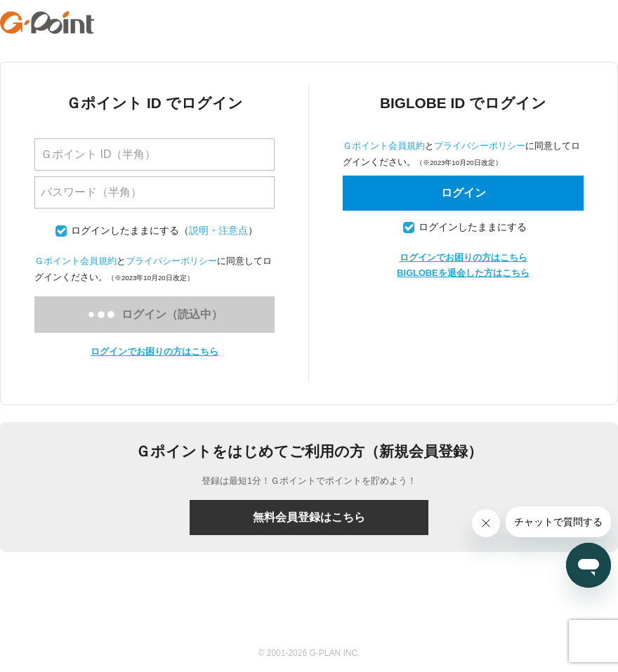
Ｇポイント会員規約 (75, 261)
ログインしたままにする (125, 231)
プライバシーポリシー (171, 261)
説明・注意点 (218, 231)
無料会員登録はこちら (309, 517)
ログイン (463, 193)
